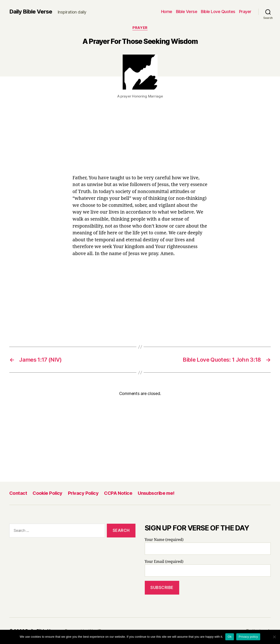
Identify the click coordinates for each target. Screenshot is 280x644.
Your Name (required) (208, 546)
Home (167, 12)
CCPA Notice (118, 493)
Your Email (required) (208, 568)
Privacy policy (248, 637)
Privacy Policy (83, 493)
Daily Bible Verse (31, 12)
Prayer (245, 12)
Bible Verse (187, 12)
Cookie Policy (47, 493)
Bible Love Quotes (218, 12)
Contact (18, 493)
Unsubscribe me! (156, 493)
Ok (230, 637)
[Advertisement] (140, 140)
